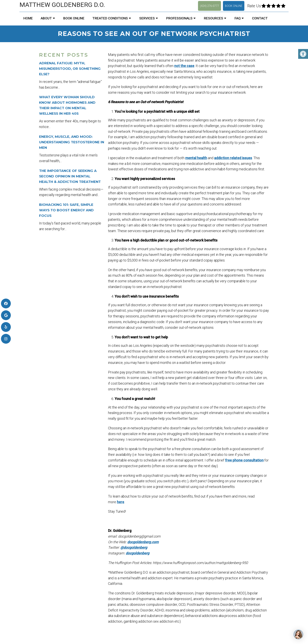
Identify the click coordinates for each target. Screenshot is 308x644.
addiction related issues (233, 158)
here (121, 502)
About (46, 18)
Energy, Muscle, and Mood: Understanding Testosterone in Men (72, 142)
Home (28, 18)
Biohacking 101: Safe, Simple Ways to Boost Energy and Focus (66, 210)
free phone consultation (244, 460)
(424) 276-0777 (209, 6)
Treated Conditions (110, 18)
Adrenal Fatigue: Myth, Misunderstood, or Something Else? (70, 69)
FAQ (238, 18)
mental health (196, 158)
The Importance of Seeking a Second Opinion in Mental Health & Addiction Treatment (70, 176)
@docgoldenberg (134, 547)
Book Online (234, 6)
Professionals (179, 18)
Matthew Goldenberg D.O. (62, 5)
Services (147, 18)
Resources (214, 18)
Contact (260, 18)
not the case (184, 66)
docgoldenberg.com (143, 542)
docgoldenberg (137, 553)
